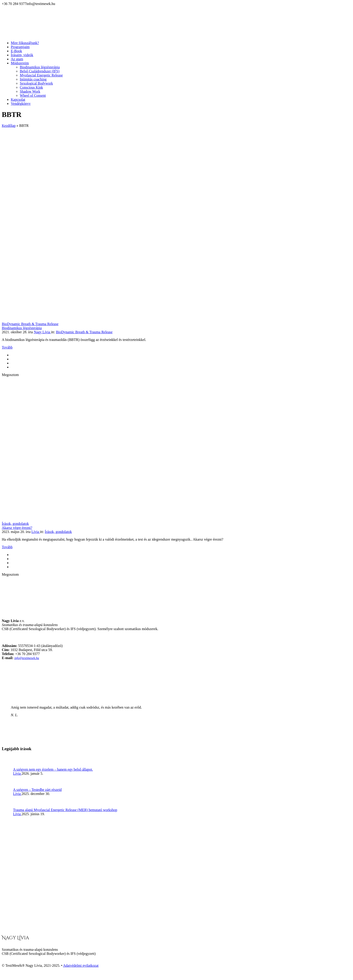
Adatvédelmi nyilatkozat (81, 965)
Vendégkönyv (21, 104)
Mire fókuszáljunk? (25, 43)
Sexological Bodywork (36, 83)
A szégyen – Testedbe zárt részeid (37, 790)
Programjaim (20, 47)
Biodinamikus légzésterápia (40, 67)
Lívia (36, 532)
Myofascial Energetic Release (41, 75)
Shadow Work (30, 91)
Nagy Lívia (42, 332)
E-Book (16, 51)
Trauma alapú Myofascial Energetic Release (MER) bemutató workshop (65, 810)
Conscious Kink (31, 87)
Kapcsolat (18, 100)
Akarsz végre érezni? (17, 528)
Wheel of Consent (33, 95)
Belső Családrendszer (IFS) (40, 71)
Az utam (17, 59)
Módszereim (20, 63)
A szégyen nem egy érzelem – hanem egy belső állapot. (53, 769)
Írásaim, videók (22, 55)
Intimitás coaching (33, 79)
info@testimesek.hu (27, 658)
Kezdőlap (9, 126)
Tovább (7, 347)
